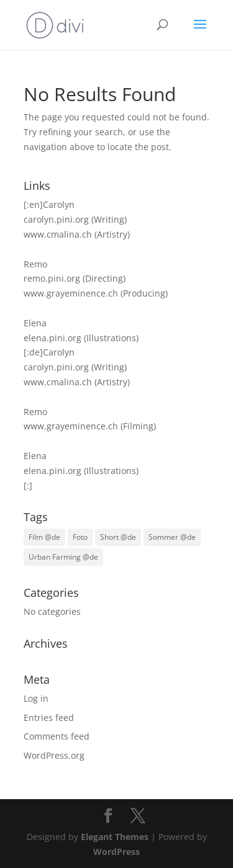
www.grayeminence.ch (71, 293)
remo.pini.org (52, 278)
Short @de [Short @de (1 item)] (118, 537)
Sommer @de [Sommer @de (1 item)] (172, 537)
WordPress (116, 852)
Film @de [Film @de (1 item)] (44, 537)
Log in (36, 698)
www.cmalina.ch (58, 234)
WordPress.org (54, 755)
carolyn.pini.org (56, 219)
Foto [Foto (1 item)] (80, 537)
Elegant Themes (115, 837)
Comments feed (57, 736)
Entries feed (49, 718)
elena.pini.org (53, 338)
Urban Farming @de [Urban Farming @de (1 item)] (63, 557)
